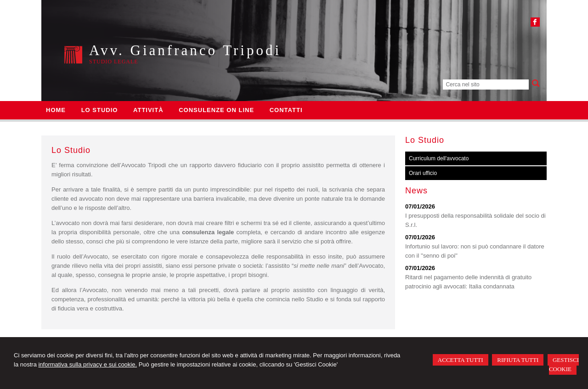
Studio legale (114, 62)
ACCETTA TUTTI (461, 360)
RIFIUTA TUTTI (518, 360)
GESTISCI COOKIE (564, 364)
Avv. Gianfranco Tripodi (185, 50)
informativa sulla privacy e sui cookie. (88, 364)
